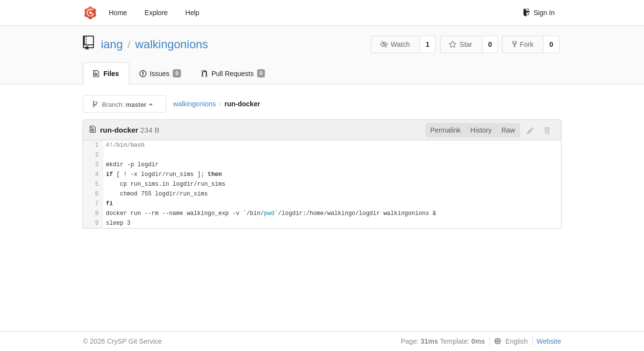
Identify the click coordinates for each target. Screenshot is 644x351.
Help (192, 13)
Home (118, 13)
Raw (508, 130)
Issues (160, 74)
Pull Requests (233, 74)
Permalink (445, 130)
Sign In (539, 13)
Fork (523, 44)
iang (112, 44)
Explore (156, 13)
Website (549, 341)
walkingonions (172, 44)
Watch (395, 44)
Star (461, 44)
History (481, 130)
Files (106, 74)
